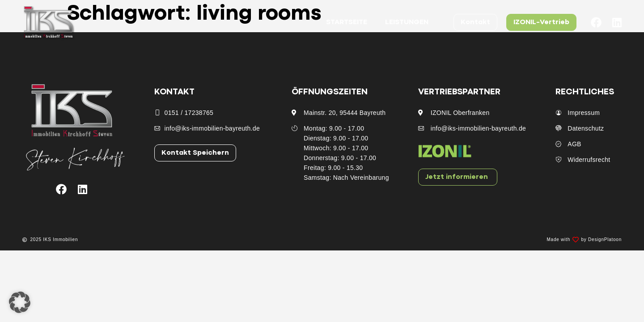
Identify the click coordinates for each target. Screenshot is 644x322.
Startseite (347, 22)
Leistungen (407, 22)
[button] (20, 302)
